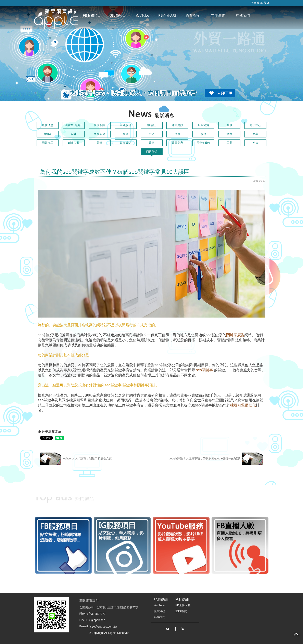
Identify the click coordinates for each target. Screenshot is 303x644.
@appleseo (98, 620)
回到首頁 (256, 3)
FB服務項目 (92, 16)
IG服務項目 (117, 16)
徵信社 (152, 125)
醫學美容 (177, 143)
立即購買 (218, 16)
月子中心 (255, 125)
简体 (267, 3)
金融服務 (126, 125)
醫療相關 (100, 125)
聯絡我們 (243, 16)
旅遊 (152, 134)
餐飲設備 (100, 134)
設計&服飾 (204, 143)
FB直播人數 (167, 16)
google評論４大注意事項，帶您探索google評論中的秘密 (216, 459)
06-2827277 (98, 614)
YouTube (142, 16)
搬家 (229, 134)
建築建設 (177, 125)
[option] (63, 545)
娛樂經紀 (126, 143)
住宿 (177, 134)
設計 (74, 134)
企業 (255, 134)
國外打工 (48, 143)
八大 (255, 143)
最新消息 (48, 125)
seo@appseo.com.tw (104, 627)
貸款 (100, 143)
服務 (203, 134)
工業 (229, 143)
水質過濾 (203, 125)
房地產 (48, 134)
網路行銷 (152, 152)
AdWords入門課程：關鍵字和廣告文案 (76, 459)
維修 (229, 125)
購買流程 (193, 16)
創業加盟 (74, 143)
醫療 (152, 143)
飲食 (126, 134)
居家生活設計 (74, 125)
